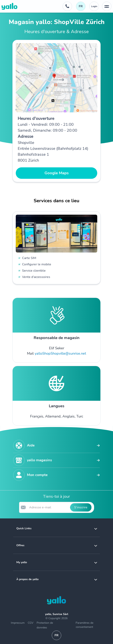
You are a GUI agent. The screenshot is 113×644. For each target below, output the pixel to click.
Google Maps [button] (57, 173)
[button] (56, 528)
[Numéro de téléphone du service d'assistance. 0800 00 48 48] (67, 6)
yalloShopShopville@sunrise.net (60, 353)
